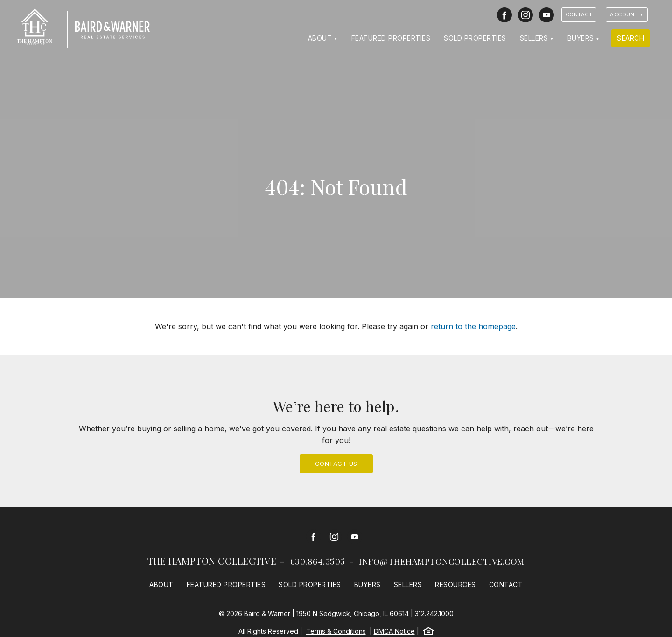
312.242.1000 (434, 613)
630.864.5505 (318, 561)
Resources (455, 585)
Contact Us (336, 464)
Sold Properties (475, 38)
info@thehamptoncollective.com (442, 561)
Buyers (581, 38)
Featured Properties (391, 38)
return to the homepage (473, 326)
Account (624, 14)
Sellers (534, 38)
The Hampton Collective (212, 561)
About (320, 38)
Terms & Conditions (336, 631)
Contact (579, 14)
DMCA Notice (394, 631)
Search (630, 38)
